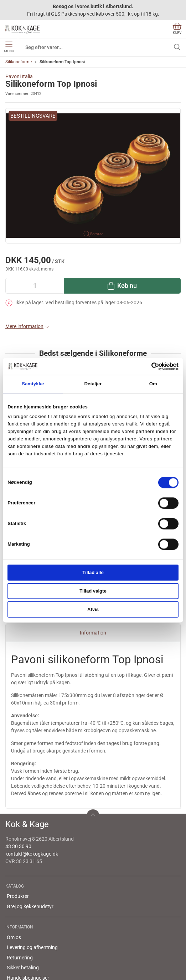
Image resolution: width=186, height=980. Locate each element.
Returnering (20, 903)
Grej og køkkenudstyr (30, 852)
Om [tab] (153, 384)
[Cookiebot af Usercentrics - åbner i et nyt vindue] (147, 366)
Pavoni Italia (19, 76)
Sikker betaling (23, 913)
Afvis (93, 609)
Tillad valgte (93, 591)
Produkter (18, 841)
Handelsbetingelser (28, 923)
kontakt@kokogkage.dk (32, 799)
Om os (14, 883)
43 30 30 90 (18, 792)
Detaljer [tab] (93, 384)
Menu (9, 47)
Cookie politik (21, 933)
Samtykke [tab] (33, 384)
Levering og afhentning (32, 893)
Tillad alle (93, 572)
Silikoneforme (19, 62)
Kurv (177, 29)
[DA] (22, 29)
